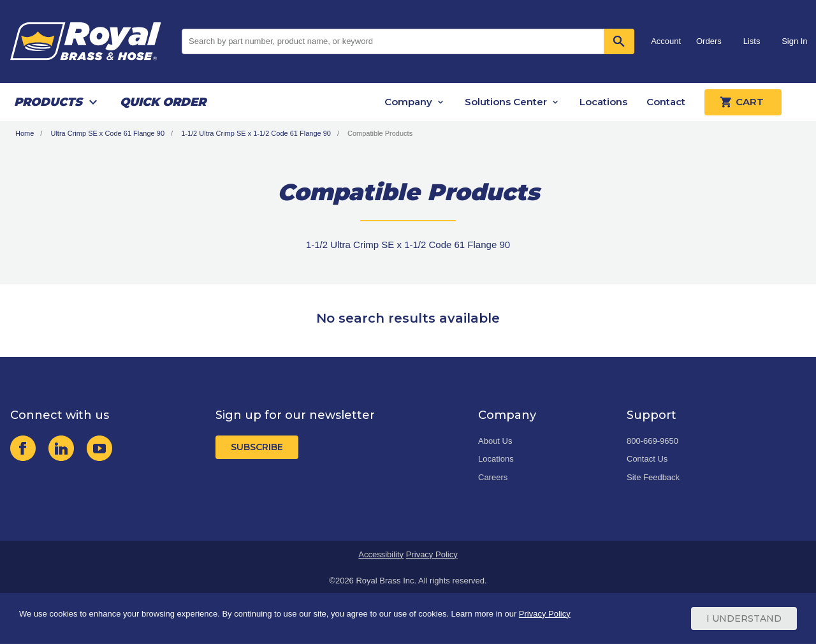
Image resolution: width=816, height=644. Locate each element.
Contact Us (647, 459)
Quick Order (163, 102)
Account (666, 41)
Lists (752, 41)
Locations (603, 102)
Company (408, 102)
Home (25, 133)
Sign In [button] (794, 41)
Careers (493, 477)
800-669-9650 (652, 441)
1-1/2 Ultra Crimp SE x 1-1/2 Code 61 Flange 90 (256, 133)
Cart (743, 102)
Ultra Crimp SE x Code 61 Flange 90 (107, 133)
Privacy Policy (432, 554)
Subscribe (257, 447)
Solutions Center (506, 102)
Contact (666, 102)
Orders (709, 41)
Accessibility (381, 554)
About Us (495, 441)
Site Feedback (653, 477)
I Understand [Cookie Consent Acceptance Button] (744, 618)
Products (48, 102)
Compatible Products (380, 133)
